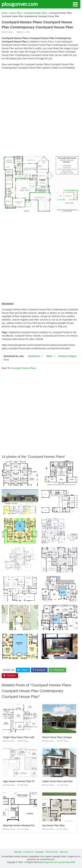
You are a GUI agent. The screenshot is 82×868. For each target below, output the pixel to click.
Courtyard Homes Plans (23, 368)
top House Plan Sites (54, 825)
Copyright (39, 852)
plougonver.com (20, 4)
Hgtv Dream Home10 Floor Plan (20, 781)
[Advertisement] (41, 113)
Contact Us (28, 852)
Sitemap (18, 852)
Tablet (49, 356)
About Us (64, 852)
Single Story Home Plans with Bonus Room (26, 737)
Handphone (34, 356)
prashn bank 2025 (67, 862)
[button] (75, 4)
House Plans (7, 32)
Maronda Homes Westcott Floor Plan (23, 825)
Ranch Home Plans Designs (57, 737)
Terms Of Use (52, 852)
